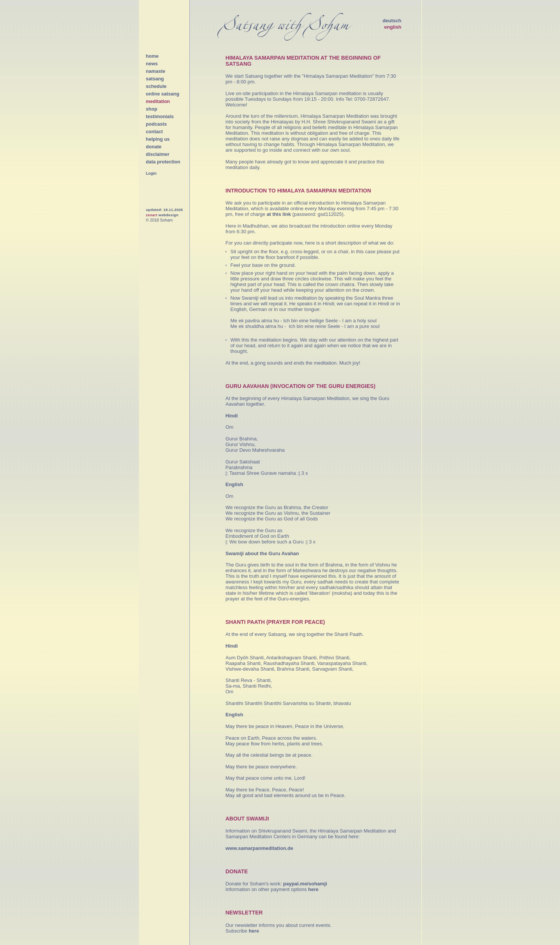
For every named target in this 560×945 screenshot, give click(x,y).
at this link (279, 214)
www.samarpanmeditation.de (259, 848)
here (313, 889)
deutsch (392, 21)
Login (151, 173)
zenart (152, 215)
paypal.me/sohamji (305, 884)
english (393, 27)
